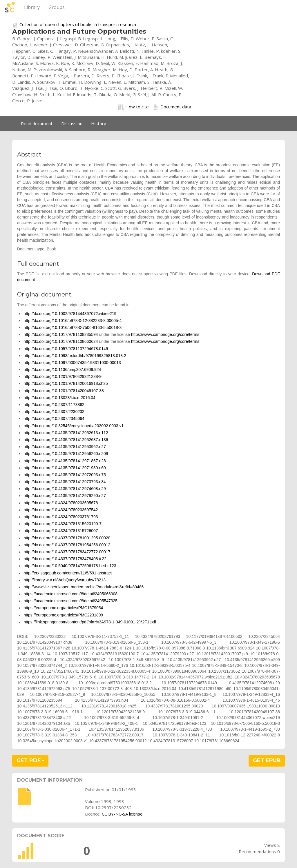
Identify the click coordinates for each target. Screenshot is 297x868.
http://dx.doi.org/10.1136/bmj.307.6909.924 (62, 370)
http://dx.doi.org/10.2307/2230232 (54, 412)
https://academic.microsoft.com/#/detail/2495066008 (70, 594)
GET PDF (30, 760)
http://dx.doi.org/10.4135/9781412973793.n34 (65, 482)
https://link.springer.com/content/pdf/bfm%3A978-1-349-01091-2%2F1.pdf (90, 622)
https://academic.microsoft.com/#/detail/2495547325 (70, 601)
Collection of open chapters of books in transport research (78, 24)
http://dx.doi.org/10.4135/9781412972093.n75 (65, 475)
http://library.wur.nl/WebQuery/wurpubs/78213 (65, 580)
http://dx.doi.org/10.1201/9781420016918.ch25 (66, 383)
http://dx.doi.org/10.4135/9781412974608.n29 (65, 489)
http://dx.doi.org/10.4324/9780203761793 (61, 517)
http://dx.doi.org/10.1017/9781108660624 (61, 341)
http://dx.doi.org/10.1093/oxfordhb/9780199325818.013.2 (75, 356)
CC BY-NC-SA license (122, 814)
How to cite (133, 107)
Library (32, 7)
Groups (57, 7)
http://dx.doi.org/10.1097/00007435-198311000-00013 (72, 363)
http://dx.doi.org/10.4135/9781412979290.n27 (65, 496)
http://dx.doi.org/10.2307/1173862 (54, 405)
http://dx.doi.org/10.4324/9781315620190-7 (63, 524)
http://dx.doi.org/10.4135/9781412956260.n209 (66, 454)
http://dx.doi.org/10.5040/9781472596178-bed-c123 (70, 566)
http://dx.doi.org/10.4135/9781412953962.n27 (65, 447)
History (99, 123)
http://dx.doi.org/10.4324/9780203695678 (61, 503)
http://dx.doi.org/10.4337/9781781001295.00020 (67, 538)
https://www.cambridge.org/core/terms (165, 334)
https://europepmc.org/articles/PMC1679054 (63, 608)
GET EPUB (267, 760)
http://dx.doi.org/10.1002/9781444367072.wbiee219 (70, 314)
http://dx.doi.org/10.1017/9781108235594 (61, 334)
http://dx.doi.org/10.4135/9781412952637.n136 (66, 440)
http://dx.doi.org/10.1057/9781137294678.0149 (66, 349)
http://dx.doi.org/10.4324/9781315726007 (61, 531)
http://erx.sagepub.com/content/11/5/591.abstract (68, 573)
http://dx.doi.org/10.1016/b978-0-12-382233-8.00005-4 (73, 321)
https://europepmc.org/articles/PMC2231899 (63, 615)
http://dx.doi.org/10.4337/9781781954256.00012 (67, 545)
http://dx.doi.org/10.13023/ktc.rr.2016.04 (59, 398)
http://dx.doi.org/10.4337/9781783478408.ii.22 (65, 559)
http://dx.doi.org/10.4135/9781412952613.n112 (66, 433)
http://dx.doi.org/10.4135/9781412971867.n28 (65, 461)
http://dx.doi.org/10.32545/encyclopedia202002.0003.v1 (74, 426)
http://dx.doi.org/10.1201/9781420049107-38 (64, 391)
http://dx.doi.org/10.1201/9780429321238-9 (63, 376)
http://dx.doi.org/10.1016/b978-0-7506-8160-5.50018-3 (73, 327)
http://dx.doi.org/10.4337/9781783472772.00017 (67, 552)
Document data (172, 107)
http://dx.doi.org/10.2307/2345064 (54, 418)
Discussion (72, 123)
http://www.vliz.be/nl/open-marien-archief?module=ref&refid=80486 (84, 587)
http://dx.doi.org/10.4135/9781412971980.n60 (65, 468)
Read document (37, 123)
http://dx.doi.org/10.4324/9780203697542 (61, 510)
